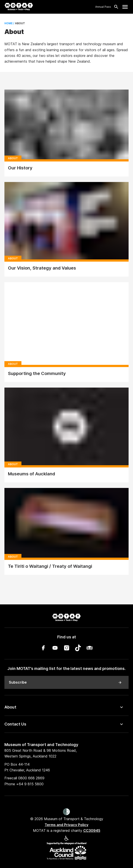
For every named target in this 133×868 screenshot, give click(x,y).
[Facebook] (44, 649)
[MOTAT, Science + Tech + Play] (19, 7)
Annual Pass (103, 7)
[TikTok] (78, 649)
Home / (9, 23)
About (10, 707)
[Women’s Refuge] (67, 812)
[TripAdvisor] (89, 649)
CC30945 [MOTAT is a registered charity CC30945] (92, 831)
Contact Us (15, 724)
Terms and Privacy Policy (66, 825)
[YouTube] (55, 649)
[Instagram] (66, 649)
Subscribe (65, 682)
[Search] (115, 7)
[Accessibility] (66, 839)
